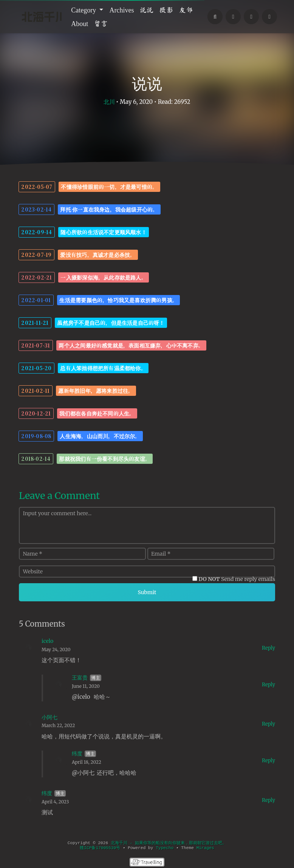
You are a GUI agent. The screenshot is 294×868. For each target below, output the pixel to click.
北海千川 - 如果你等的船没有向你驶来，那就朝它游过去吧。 (169, 843)
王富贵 (80, 678)
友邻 (186, 10)
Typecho (165, 848)
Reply (268, 648)
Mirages (205, 848)
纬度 (77, 754)
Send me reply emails (237, 579)
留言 (101, 23)
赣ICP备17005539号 (100, 848)
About (80, 23)
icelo (47, 641)
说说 (147, 10)
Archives (121, 10)
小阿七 (50, 717)
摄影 (166, 10)
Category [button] (84, 10)
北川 (109, 102)
